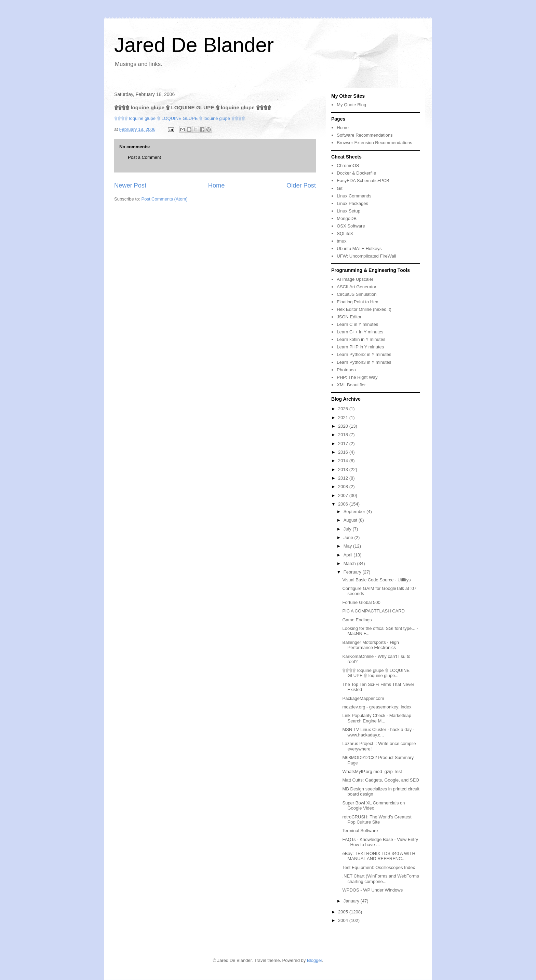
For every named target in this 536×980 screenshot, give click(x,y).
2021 (344, 418)
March (350, 563)
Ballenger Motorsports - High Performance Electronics (370, 645)
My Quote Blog (351, 105)
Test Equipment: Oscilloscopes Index (378, 867)
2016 (344, 452)
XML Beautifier (351, 385)
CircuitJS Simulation (357, 294)
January (352, 901)
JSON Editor (349, 317)
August (351, 520)
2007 (344, 495)
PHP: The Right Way (357, 377)
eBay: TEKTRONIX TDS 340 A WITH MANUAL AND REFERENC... (379, 856)
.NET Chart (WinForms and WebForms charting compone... (380, 879)
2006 (344, 504)
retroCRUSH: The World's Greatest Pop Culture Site (377, 820)
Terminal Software (360, 831)
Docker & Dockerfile (356, 173)
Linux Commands (354, 196)
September (355, 512)
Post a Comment (144, 157)
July (348, 529)
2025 (344, 409)
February (353, 572)
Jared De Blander (194, 45)
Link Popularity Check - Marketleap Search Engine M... (377, 718)
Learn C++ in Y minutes (360, 332)
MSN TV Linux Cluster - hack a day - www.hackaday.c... (378, 732)
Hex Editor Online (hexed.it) (364, 309)
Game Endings (357, 620)
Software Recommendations (365, 135)
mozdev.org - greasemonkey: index (377, 707)
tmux (341, 241)
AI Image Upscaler (355, 279)
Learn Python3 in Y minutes (364, 362)
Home (217, 185)
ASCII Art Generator (357, 287)
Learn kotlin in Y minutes (361, 339)
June (349, 537)
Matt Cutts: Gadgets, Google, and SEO (381, 780)
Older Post (301, 185)
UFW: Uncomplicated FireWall (366, 256)
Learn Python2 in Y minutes (364, 354)
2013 (344, 470)
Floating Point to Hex (357, 302)
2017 (344, 444)
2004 (344, 920)
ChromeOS (348, 165)
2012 (344, 478)
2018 (344, 435)
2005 (344, 912)
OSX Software (351, 226)
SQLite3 (345, 233)
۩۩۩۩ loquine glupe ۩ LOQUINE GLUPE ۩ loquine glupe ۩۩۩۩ (180, 118)
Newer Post (130, 185)
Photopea (346, 370)
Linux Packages (352, 203)
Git (340, 188)
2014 (344, 461)
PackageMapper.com (363, 698)
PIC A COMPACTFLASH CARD (373, 611)
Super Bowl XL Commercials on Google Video (373, 806)
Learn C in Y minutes (357, 324)
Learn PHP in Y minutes (360, 347)
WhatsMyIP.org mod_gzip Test (372, 771)
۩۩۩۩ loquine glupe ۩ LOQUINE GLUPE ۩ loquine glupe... (376, 673)
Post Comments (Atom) (165, 199)
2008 (344, 487)
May (348, 546)
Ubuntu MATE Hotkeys (359, 249)
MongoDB (347, 218)
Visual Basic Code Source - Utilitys (376, 580)
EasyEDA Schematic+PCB (363, 181)
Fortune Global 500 (361, 602)
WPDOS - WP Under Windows (372, 890)
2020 (344, 426)
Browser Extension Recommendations (374, 143)
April (349, 555)
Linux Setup (349, 211)
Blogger (314, 960)
